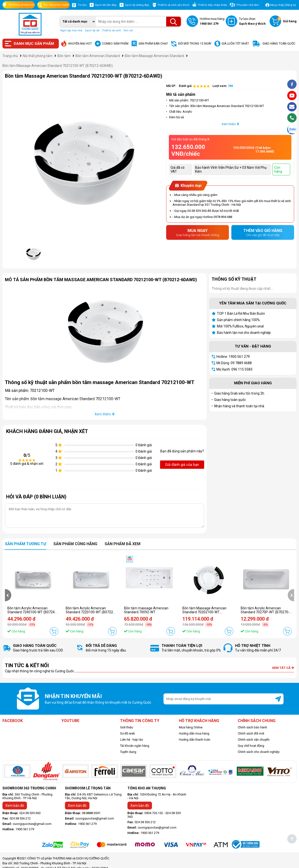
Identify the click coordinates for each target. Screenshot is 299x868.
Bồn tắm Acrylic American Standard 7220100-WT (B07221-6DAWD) (91, 612)
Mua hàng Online (191, 727)
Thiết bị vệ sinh (111, 30)
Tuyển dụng (128, 752)
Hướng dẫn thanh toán (195, 740)
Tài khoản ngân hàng (135, 746)
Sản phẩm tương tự (25, 544)
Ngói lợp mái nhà (71, 30)
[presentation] (8, 595)
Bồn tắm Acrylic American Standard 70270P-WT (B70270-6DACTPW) (265, 612)
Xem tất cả (283, 668)
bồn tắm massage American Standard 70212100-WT (75, 399)
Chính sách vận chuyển (254, 740)
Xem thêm (230, 124)
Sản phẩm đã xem (123, 544)
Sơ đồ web (128, 733)
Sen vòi (128, 30)
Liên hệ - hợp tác (132, 740)
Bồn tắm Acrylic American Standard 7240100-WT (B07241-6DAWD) (33, 612)
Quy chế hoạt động (251, 746)
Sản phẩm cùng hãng (75, 544)
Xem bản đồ (15, 806)
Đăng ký (291, 5)
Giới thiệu (127, 727)
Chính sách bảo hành (252, 727)
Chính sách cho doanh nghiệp (259, 752)
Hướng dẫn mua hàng (194, 733)
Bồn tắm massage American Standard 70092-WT (146, 610)
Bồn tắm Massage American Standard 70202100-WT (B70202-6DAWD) (204, 612)
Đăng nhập (277, 5)
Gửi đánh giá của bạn (182, 465)
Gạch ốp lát (92, 30)
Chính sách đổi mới (251, 733)
